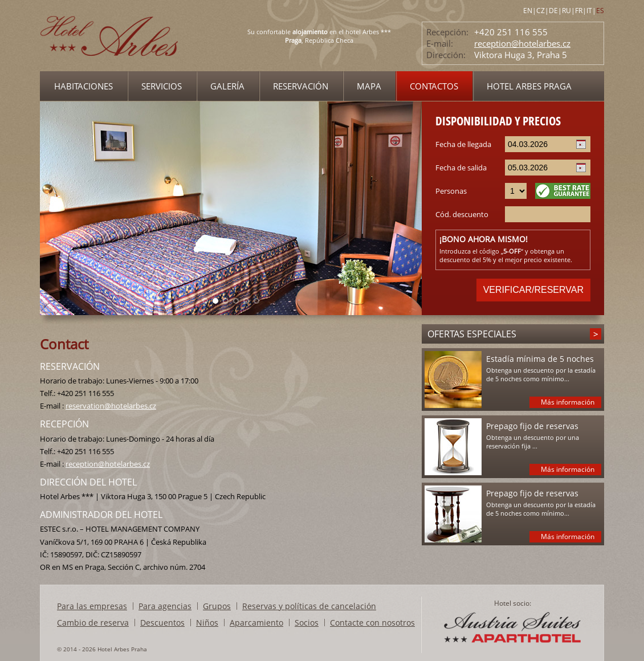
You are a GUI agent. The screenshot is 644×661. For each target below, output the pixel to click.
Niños (207, 623)
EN (528, 11)
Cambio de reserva (93, 623)
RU (566, 11)
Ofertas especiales (472, 334)
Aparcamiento (256, 623)
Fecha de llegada (463, 144)
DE (553, 11)
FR (579, 11)
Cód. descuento (462, 214)
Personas (451, 191)
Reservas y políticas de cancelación (309, 606)
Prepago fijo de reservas (532, 426)
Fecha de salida (461, 168)
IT (589, 11)
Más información (568, 402)
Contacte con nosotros (372, 623)
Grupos (217, 606)
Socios (307, 623)
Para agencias (165, 606)
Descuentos (162, 623)
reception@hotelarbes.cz (522, 43)
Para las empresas (92, 606)
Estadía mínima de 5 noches (540, 359)
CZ (541, 11)
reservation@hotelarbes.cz (111, 406)
